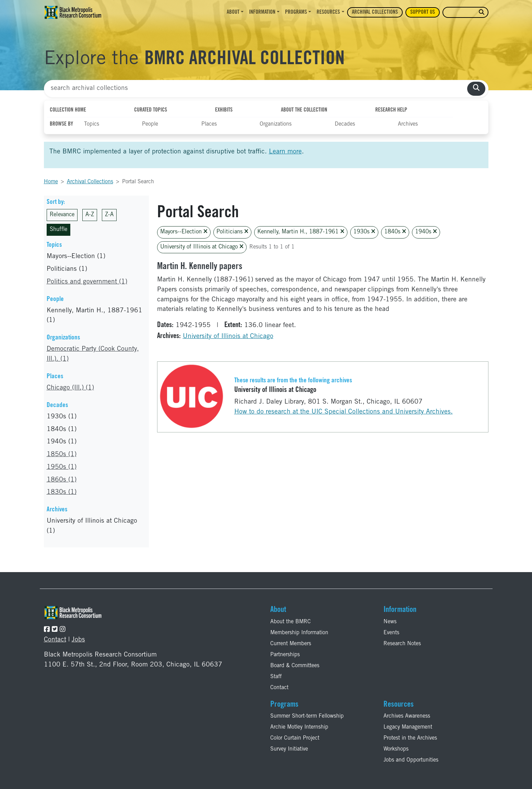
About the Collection (304, 110)
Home (51, 182)
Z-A (109, 215)
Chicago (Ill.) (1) (70, 388)
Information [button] (262, 12)
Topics (92, 124)
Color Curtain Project (295, 738)
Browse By (61, 124)
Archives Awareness (407, 716)
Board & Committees (295, 666)
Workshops (396, 749)
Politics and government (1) (87, 282)
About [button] (233, 12)
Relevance (62, 215)
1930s (364, 232)
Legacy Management (408, 727)
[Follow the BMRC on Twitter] (55, 630)
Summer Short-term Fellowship (307, 716)
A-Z (90, 215)
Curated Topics (151, 110)
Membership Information (299, 633)
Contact (55, 640)
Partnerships (285, 655)
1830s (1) (62, 492)
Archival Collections (375, 12)
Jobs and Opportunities (411, 760)
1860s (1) (62, 480)
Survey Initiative (289, 749)
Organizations (276, 124)
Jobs (78, 640)
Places (209, 124)
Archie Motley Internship (299, 727)
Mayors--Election (184, 232)
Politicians (232, 232)
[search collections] (476, 89)
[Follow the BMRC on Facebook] (47, 630)
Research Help (391, 110)
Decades (345, 124)
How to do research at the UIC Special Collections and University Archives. (344, 412)
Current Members (291, 644)
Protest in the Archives (410, 738)
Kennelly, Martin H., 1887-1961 (301, 232)
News (390, 622)
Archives (408, 124)
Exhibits (224, 110)
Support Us (423, 12)
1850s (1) (62, 455)
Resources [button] (328, 12)
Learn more (285, 152)
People (150, 124)
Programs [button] (296, 12)
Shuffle (58, 230)
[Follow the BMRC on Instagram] (63, 630)
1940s (426, 232)
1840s (395, 232)
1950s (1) (62, 467)
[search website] (482, 13)
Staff (276, 677)
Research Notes (402, 644)
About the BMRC (291, 622)
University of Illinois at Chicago (202, 247)
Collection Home (68, 110)
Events (391, 633)
